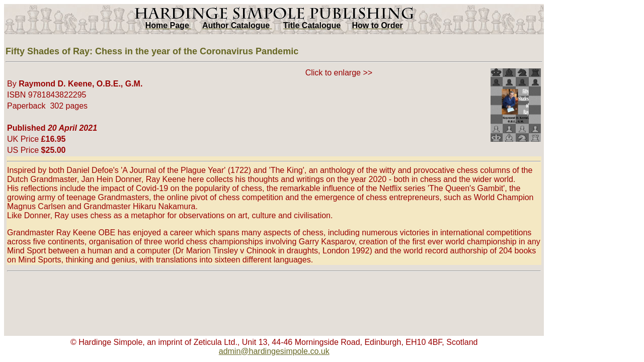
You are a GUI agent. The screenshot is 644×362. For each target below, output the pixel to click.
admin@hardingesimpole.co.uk (274, 351)
